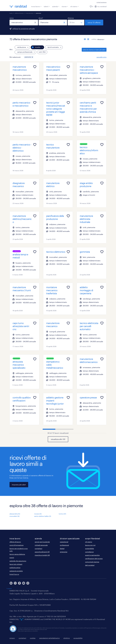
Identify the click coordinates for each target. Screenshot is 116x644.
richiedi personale (41, 545)
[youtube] (24, 583)
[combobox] (24, 23)
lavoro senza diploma (17, 554)
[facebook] (19, 583)
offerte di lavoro (19, 13)
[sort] (101, 38)
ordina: (94, 39)
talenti (47, 6)
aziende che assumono (18, 561)
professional (64, 545)
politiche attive (15, 568)
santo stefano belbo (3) (43, 516)
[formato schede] (88, 39)
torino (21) (62, 514)
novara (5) (38, 514)
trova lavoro (36, 6)
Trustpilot (9, 588)
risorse (65, 6)
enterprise (64, 552)
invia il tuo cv (14, 574)
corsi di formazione (16, 545)
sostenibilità (90, 548)
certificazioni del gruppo (94, 558)
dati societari (90, 565)
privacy (12, 638)
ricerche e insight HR (42, 555)
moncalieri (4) (14, 516)
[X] (15, 583)
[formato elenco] (85, 39)
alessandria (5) (15, 514)
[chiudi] (35, 23)
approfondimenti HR (42, 552)
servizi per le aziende (42, 542)
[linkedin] (11, 583)
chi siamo (75, 6)
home (11, 13)
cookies (33, 638)
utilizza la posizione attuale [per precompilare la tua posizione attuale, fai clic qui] (24, 29)
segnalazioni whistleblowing (49, 638)
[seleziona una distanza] (76, 23)
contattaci (38, 548)
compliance (89, 552)
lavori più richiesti (16, 564)
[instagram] (28, 583)
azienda (56, 6)
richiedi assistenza (101, 2)
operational (64, 542)
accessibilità (78, 638)
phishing (67, 638)
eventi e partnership (92, 555)
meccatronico (30, 13)
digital (62, 548)
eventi (12, 558)
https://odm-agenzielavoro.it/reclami (28, 631)
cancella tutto (101, 57)
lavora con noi (90, 545)
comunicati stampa (92, 562)
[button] (32, 57)
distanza (71, 18)
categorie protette (16, 571)
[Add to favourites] (35, 67)
